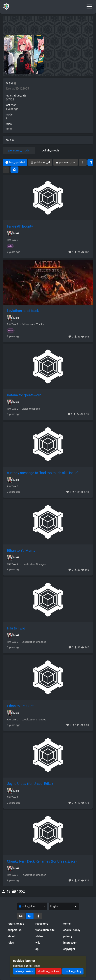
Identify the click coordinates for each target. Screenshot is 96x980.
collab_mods (50, 150)
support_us (14, 930)
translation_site (45, 930)
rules (11, 943)
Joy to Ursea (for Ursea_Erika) (30, 784)
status (39, 936)
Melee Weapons (31, 409)
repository (42, 924)
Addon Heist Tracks (33, 324)
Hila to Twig (16, 628)
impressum (70, 943)
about (11, 936)
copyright (69, 949)
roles (9, 124)
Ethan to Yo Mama (21, 551)
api (37, 949)
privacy (68, 936)
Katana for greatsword (24, 395)
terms (67, 924)
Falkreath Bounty (20, 226)
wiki (38, 943)
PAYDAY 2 (13, 240)
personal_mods (19, 150)
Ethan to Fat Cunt (20, 706)
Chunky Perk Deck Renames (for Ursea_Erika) (42, 861)
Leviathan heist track (23, 311)
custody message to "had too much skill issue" (43, 473)
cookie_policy (72, 930)
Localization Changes (34, 564)
